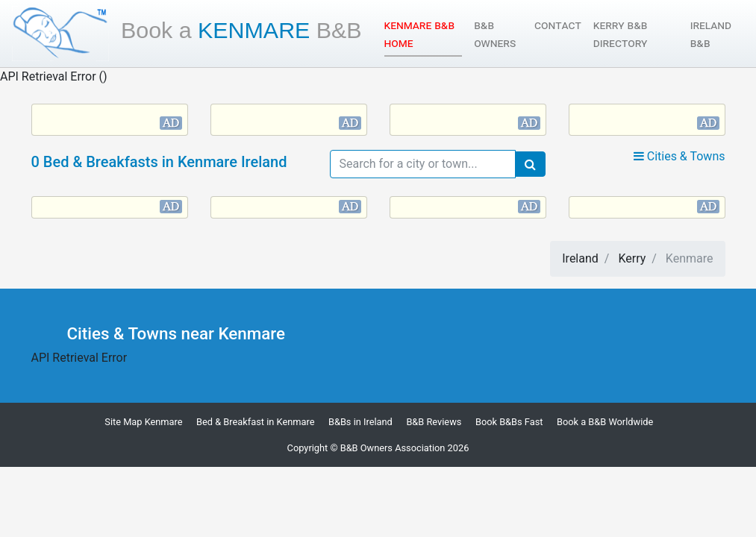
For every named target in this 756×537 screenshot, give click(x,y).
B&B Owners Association (393, 448)
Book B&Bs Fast (509, 422)
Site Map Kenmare (143, 422)
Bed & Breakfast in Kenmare (255, 422)
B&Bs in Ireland (360, 422)
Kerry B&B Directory (621, 34)
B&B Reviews (434, 422)
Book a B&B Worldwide (605, 422)
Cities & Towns (680, 156)
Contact (558, 25)
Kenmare (241, 30)
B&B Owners (495, 34)
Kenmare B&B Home (424, 34)
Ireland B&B (711, 34)
